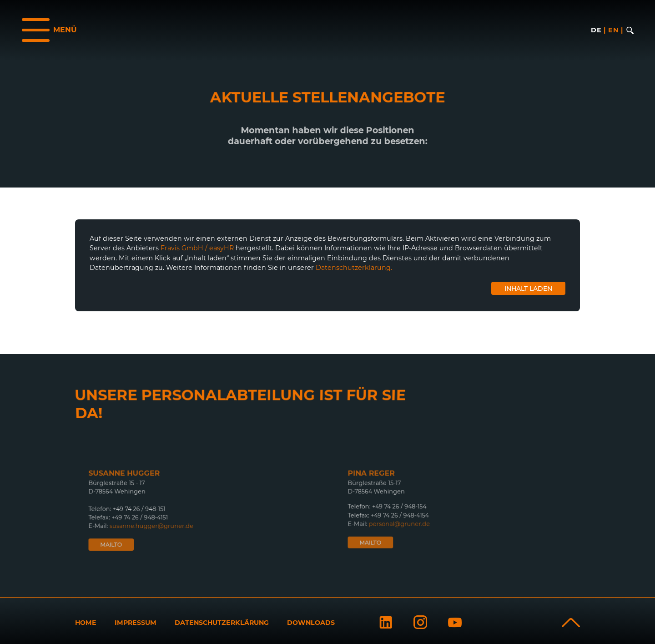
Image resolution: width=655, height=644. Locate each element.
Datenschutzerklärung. (354, 268)
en (613, 30)
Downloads (311, 623)
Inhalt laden (528, 289)
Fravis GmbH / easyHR (197, 248)
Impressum (136, 623)
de (596, 30)
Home (86, 623)
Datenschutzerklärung (222, 623)
